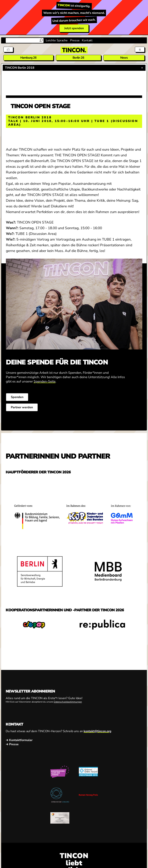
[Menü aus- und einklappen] (140, 49)
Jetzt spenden (74, 28)
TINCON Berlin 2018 (20, 68)
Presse (75, 40)
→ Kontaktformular (19, 740)
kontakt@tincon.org (97, 731)
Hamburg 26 (28, 58)
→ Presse (12, 744)
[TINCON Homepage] (74, 50)
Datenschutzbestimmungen (68, 702)
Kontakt (87, 40)
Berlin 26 (78, 58)
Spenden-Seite (45, 381)
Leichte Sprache (57, 40)
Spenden (17, 397)
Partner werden (22, 407)
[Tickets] (8, 49)
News (124, 58)
